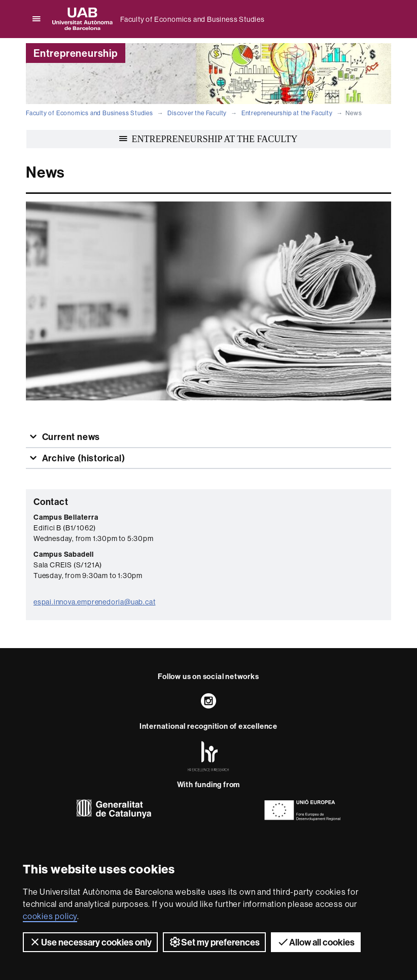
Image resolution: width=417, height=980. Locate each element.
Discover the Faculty (197, 113)
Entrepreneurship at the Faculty (287, 113)
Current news (70, 437)
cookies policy (50, 916)
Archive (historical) (83, 458)
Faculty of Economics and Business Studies (193, 19)
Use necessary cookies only (90, 942)
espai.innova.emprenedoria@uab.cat (94, 602)
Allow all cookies (316, 942)
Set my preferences (214, 942)
